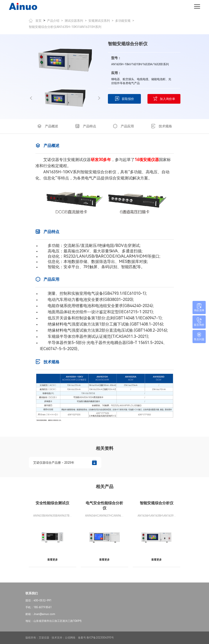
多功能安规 (123, 21)
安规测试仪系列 (99, 21)
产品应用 (123, 126)
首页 (35, 21)
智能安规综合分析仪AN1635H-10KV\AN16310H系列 (65, 27)
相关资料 (105, 448)
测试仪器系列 (74, 21)
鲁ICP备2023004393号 (100, 638)
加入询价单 (164, 99)
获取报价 (124, 99)
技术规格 (161, 126)
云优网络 (70, 638)
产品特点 (86, 126)
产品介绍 (53, 21)
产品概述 (48, 126)
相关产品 (105, 487)
